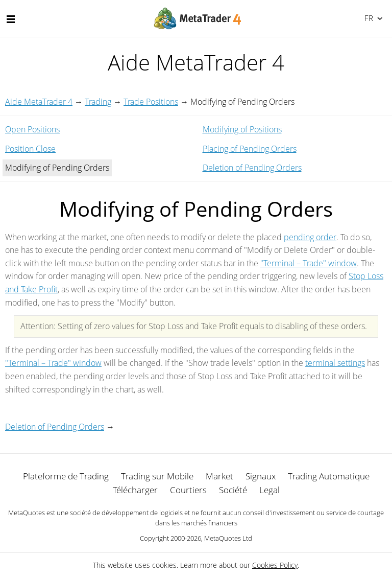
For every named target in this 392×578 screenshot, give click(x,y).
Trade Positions (151, 102)
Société (233, 490)
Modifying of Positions (242, 129)
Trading (98, 102)
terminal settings (335, 363)
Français (368, 18)
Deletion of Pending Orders (252, 168)
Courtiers (188, 490)
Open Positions (32, 129)
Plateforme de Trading (66, 476)
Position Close (30, 149)
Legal (269, 490)
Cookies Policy (275, 565)
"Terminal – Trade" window (309, 263)
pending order (310, 237)
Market (219, 476)
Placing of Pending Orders (250, 149)
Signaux (261, 476)
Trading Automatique (329, 476)
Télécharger (135, 490)
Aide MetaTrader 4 (39, 102)
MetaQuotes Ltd (228, 538)
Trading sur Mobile (157, 476)
